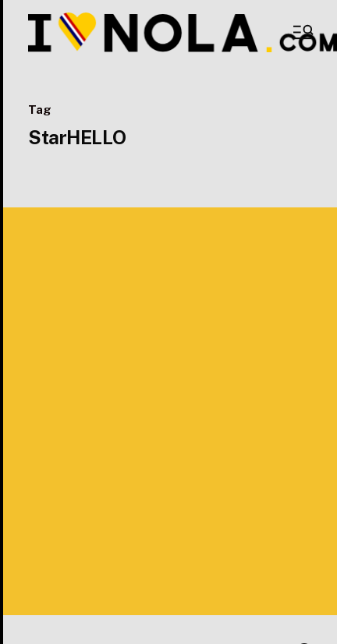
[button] (302, 32)
